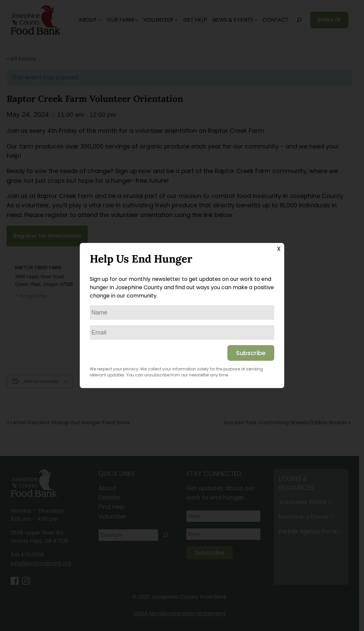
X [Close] (279, 249)
